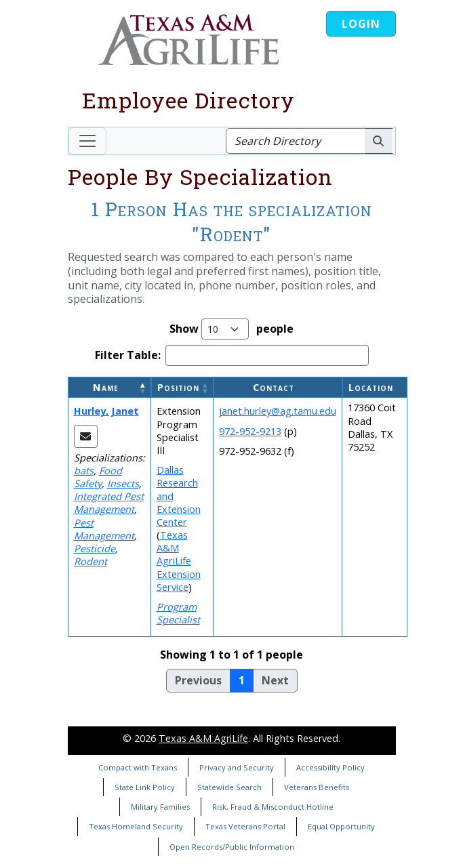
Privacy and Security (237, 767)
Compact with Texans (138, 767)
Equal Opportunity (341, 826)
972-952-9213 (250, 431)
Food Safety (98, 477)
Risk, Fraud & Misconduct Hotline (273, 807)
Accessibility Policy (330, 767)
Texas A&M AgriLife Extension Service (179, 561)
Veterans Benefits (317, 787)
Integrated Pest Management (109, 503)
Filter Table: (128, 355)
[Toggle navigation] (87, 141)
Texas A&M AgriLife (203, 738)
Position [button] (178, 387)
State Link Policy (145, 787)
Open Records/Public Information (232, 847)
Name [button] (106, 387)
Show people (231, 329)
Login (361, 24)
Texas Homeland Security (136, 826)
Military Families (160, 807)
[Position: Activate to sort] (182, 387)
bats (84, 471)
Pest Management (104, 529)
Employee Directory (188, 100)
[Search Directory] (295, 141)
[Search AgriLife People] (379, 141)
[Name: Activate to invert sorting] (110, 387)
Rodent (90, 561)
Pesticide (95, 549)
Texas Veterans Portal (245, 826)
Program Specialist (178, 613)
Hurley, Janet (106, 411)
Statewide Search (229, 787)
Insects (123, 483)
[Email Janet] (86, 436)
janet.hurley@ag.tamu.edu (278, 411)
